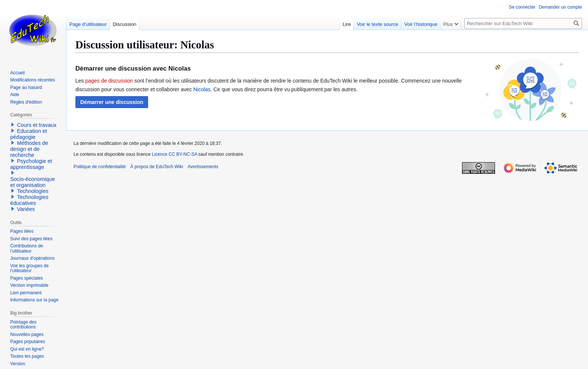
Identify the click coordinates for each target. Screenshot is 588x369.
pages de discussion (109, 81)
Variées (26, 209)
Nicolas (202, 89)
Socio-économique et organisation (32, 182)
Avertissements (203, 167)
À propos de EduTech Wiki (157, 167)
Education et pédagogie (28, 134)
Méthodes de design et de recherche (29, 149)
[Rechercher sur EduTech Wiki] (523, 23)
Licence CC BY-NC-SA (175, 154)
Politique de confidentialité (100, 167)
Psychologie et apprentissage (31, 164)
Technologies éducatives (29, 200)
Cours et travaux (37, 125)
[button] (112, 102)
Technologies (33, 191)
